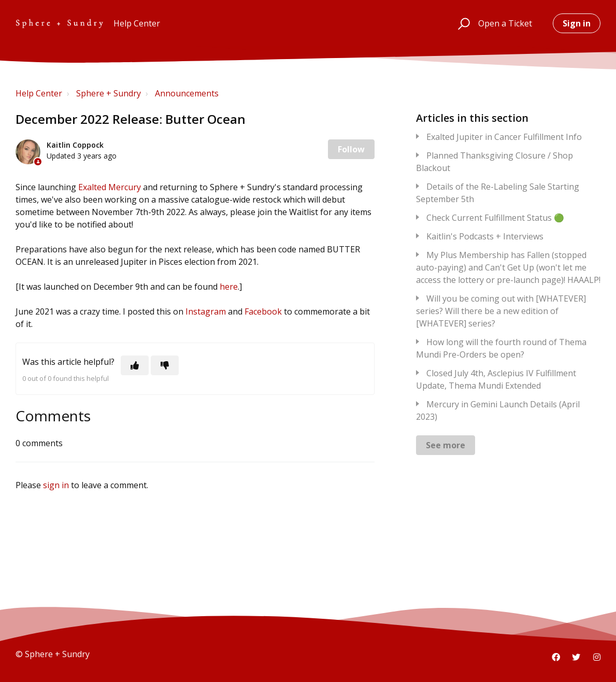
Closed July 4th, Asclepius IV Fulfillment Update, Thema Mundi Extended (496, 379)
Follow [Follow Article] (351, 149)
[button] (462, 23)
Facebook (263, 311)
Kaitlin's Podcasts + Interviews (485, 236)
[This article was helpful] (135, 365)
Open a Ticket (505, 23)
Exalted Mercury (110, 187)
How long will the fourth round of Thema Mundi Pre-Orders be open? (501, 348)
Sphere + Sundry (109, 93)
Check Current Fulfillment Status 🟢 (495, 218)
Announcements (187, 93)
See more (446, 445)
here (229, 287)
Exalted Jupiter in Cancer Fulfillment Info (504, 137)
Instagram (206, 311)
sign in (56, 485)
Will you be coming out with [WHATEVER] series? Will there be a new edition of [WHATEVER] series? (501, 311)
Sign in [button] (577, 23)
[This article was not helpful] (165, 365)
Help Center (39, 93)
